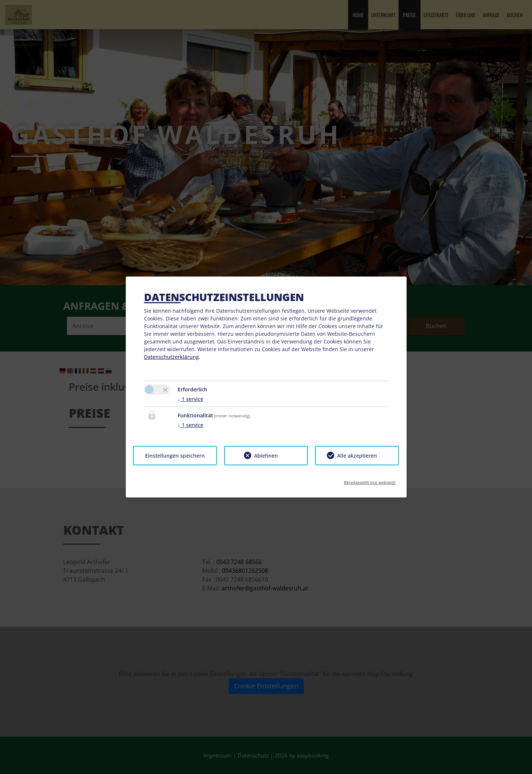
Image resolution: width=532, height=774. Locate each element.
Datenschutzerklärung (171, 357)
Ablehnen (266, 456)
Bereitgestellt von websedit (370, 480)
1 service (190, 399)
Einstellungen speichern (175, 456)
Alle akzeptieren (357, 456)
